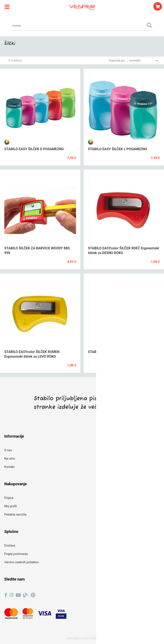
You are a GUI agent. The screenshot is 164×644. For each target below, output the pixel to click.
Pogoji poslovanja (16, 554)
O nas (8, 450)
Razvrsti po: (117, 60)
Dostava (10, 545)
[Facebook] (6, 595)
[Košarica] (158, 6)
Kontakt (9, 467)
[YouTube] (18, 595)
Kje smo (10, 459)
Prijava (9, 498)
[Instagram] (11, 595)
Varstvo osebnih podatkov (21, 562)
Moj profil (11, 506)
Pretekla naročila (15, 515)
